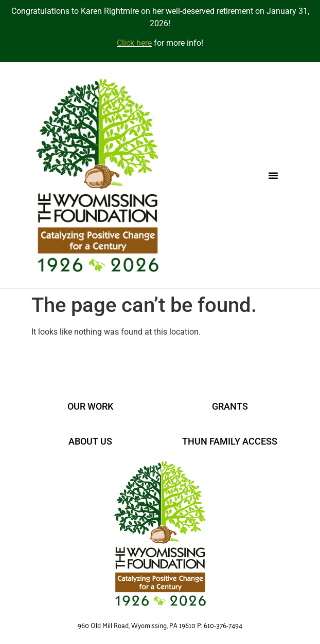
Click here (134, 43)
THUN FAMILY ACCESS (230, 441)
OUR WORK (90, 406)
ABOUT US (90, 441)
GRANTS (230, 406)
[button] (273, 175)
